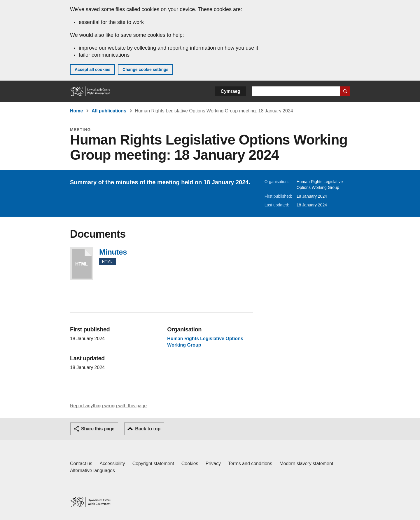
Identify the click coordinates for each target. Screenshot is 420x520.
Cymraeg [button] (231, 91)
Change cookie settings (145, 69)
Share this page (98, 429)
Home (76, 111)
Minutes (82, 264)
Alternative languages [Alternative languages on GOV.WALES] (92, 471)
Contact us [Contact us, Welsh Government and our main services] (81, 464)
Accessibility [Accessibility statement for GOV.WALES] (112, 464)
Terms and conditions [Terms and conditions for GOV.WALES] (250, 464)
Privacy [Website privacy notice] (213, 464)
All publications (109, 111)
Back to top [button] (148, 429)
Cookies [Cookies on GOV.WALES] (190, 464)
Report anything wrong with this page (108, 406)
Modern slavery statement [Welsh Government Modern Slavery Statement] (306, 464)
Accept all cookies (92, 69)
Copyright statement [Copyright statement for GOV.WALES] (153, 464)
